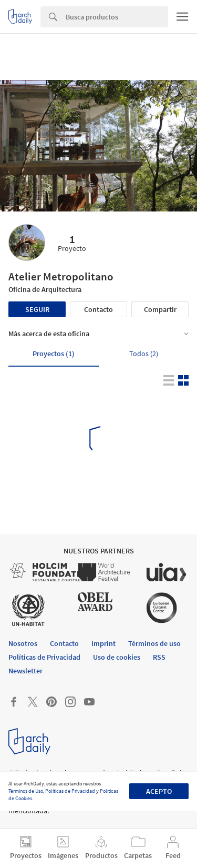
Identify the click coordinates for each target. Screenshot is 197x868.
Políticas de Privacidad (70, 791)
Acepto (159, 791)
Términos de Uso (26, 791)
